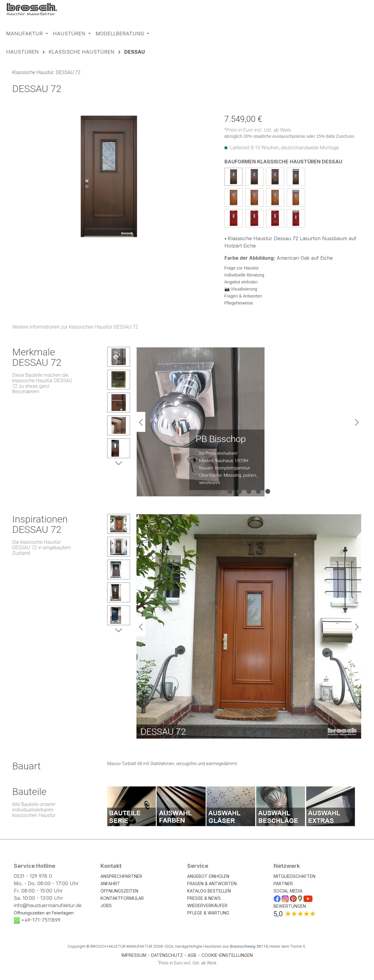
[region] (109, 176)
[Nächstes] (357, 422)
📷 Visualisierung (241, 289)
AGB (192, 955)
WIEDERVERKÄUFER (207, 905)
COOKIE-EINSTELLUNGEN (227, 955)
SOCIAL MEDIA (288, 891)
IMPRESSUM (134, 955)
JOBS (106, 905)
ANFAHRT (110, 884)
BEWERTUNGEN (290, 906)
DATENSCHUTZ (167, 955)
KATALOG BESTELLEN (209, 891)
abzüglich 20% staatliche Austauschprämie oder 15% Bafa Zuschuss (289, 136)
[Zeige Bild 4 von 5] (258, 491)
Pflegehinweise (239, 303)
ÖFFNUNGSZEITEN (119, 891)
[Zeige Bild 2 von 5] (239, 491)
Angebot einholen (241, 282)
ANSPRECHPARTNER (121, 876)
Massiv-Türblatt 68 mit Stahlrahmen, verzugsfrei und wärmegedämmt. (172, 764)
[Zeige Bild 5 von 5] (268, 491)
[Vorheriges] (141, 422)
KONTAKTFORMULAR (122, 898)
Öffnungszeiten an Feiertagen (44, 913)
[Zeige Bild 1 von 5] (230, 491)
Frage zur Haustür (242, 268)
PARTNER (283, 884)
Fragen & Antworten (243, 296)
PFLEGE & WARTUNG (208, 913)
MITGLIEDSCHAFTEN (294, 876)
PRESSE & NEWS (204, 898)
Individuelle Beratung (244, 275)
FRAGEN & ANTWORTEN (212, 884)
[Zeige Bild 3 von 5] (249, 491)
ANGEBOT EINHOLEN (208, 876)
